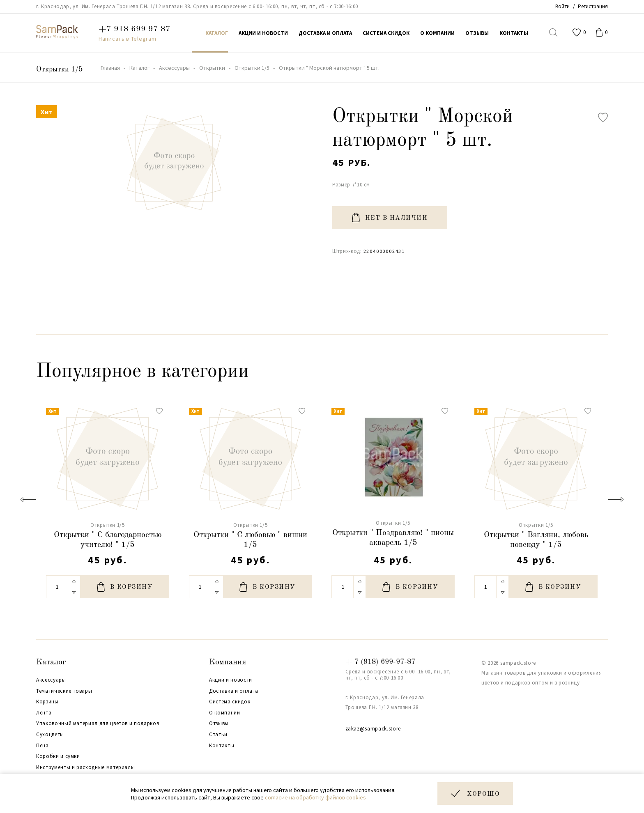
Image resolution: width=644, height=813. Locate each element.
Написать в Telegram (127, 39)
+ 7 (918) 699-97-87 (380, 662)
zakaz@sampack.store (373, 729)
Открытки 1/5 (59, 69)
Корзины (47, 702)
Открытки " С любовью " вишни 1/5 (250, 540)
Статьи (218, 735)
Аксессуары (51, 680)
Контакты (222, 746)
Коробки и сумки (58, 756)
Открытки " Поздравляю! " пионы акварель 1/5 (393, 538)
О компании (225, 713)
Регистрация (593, 6)
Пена (43, 746)
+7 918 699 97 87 (135, 29)
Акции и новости (231, 680)
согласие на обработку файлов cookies (315, 797)
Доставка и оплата (234, 691)
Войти (562, 6)
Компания (228, 662)
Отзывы (219, 723)
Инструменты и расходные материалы (85, 767)
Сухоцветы (50, 735)
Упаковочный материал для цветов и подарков (98, 723)
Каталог (51, 662)
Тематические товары (64, 691)
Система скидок (230, 702)
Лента (44, 713)
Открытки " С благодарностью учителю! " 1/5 (108, 540)
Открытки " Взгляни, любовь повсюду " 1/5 (536, 540)
